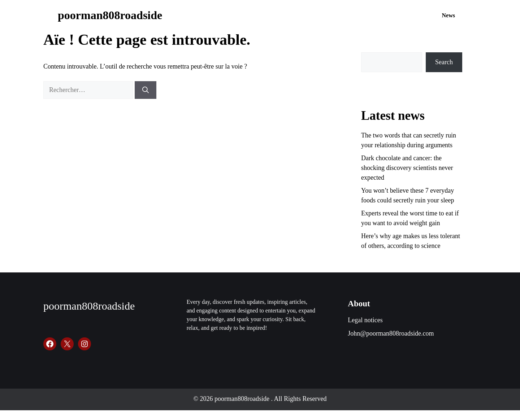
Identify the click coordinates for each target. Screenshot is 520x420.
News (448, 15)
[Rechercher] (146, 90)
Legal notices (365, 320)
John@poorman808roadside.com (391, 333)
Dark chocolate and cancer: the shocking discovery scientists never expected (407, 168)
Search (444, 62)
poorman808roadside (110, 15)
